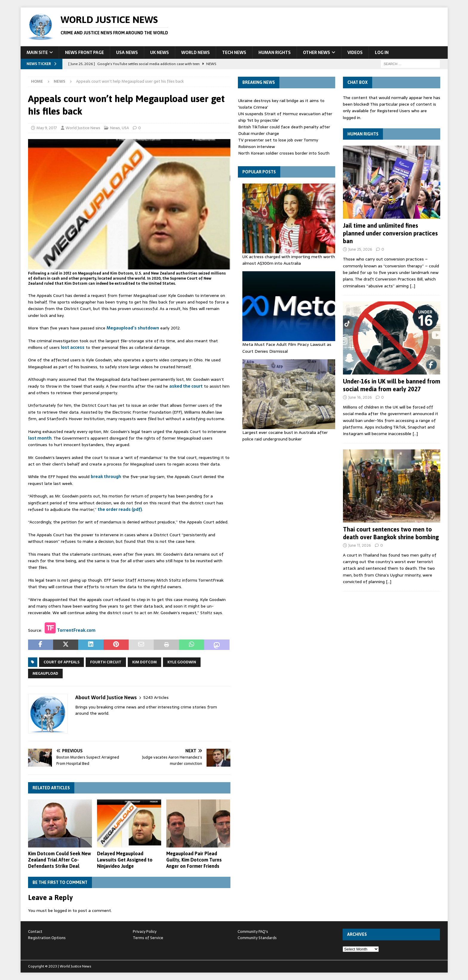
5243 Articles (156, 698)
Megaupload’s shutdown (133, 328)
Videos (355, 53)
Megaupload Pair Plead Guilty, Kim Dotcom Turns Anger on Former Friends (194, 860)
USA (125, 128)
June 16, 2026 (360, 397)
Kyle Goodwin (182, 662)
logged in (63, 910)
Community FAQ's (253, 932)
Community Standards (257, 938)
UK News (160, 53)
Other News (317, 53)
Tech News (234, 53)
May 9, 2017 (47, 128)
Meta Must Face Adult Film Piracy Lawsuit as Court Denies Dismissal (287, 348)
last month (40, 438)
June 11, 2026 (360, 545)
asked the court (186, 386)
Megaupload (45, 674)
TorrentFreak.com (76, 630)
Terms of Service (148, 938)
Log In (382, 53)
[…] (412, 286)
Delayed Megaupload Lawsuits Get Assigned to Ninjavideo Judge (125, 860)
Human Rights (275, 53)
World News (195, 53)
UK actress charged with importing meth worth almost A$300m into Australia (289, 260)
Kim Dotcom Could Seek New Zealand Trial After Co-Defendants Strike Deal (60, 860)
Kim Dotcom (144, 662)
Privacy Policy (145, 932)
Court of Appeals (61, 662)
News (115, 128)
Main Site (37, 53)
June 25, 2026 (360, 249)
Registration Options (47, 938)
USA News (127, 53)
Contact (35, 932)
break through (106, 477)
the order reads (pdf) (120, 509)
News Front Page (84, 53)
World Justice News (83, 128)
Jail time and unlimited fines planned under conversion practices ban (390, 233)
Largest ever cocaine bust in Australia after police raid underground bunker (285, 436)
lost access (73, 347)
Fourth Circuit (106, 662)
